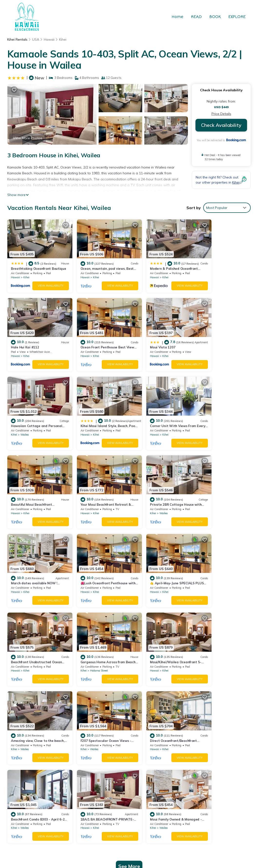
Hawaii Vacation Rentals (34, 742)
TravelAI (183, 811)
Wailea (148, 347)
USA (36, 39)
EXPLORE (237, 17)
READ (197, 17)
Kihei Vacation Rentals (32, 734)
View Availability (44, 281)
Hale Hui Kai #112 (211, 264)
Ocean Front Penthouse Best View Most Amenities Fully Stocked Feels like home (191, 774)
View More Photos (28, 138)
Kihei (63, 39)
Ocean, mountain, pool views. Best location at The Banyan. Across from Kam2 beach (189, 745)
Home (178, 17)
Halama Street (29, 569)
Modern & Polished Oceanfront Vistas (166, 755)
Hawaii (49, 39)
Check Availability (221, 125)
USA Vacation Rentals (32, 749)
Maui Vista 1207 (86, 338)
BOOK (215, 17)
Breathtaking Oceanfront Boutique (163, 734)
